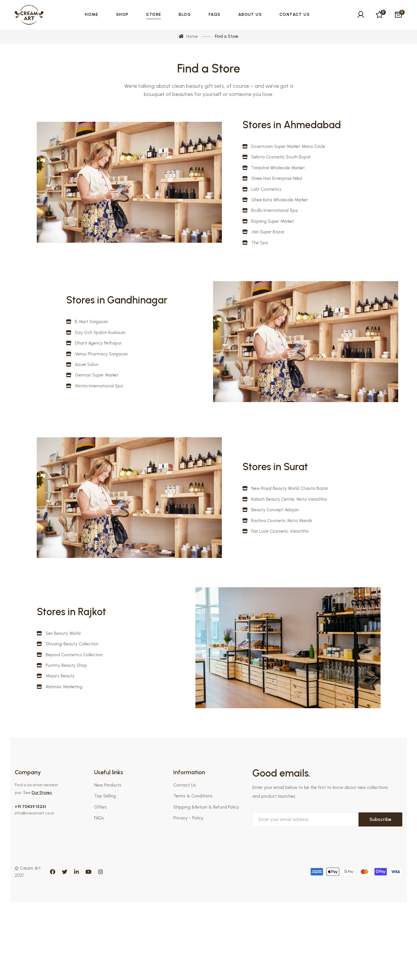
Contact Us (185, 785)
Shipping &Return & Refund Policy (206, 807)
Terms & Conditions (193, 796)
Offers (101, 807)
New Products (108, 785)
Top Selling (105, 796)
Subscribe (380, 819)
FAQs (99, 818)
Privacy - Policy (188, 818)
